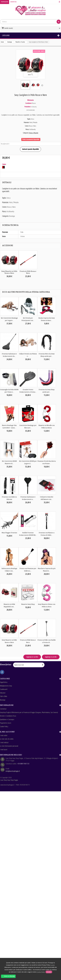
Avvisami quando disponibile (30, 149)
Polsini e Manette (33, 133)
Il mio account (7, 732)
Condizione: (29, 103)
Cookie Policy (4, 727)
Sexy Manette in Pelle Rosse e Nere (9, 272)
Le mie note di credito (7, 739)
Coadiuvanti (4, 689)
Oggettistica (4, 682)
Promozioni (5, 2)
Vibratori (3, 693)
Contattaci (13, 2)
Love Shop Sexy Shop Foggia (9, 780)
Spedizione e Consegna (7, 720)
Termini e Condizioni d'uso (8, 716)
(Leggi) (53, 965)
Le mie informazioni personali (9, 746)
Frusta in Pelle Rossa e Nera (28, 272)
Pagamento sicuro (6, 723)
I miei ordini (4, 735)
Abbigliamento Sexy (6, 686)
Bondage (3, 700)
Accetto (49, 972)
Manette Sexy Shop (28, 604)
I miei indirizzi (4, 743)
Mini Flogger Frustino (9, 533)
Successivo (42, 85)
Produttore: (28, 107)
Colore (4, 164)
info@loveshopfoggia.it (13, 771)
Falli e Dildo (4, 696)
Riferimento (30, 100)
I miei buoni (4, 750)
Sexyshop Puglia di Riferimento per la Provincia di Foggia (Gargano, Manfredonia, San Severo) (29, 712)
